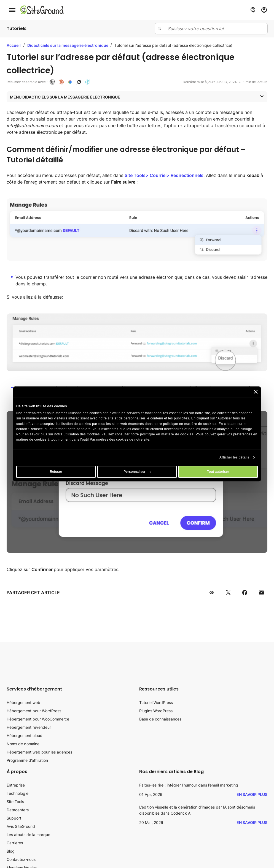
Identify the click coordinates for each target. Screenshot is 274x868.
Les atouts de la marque (28, 835)
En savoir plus (252, 794)
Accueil (14, 45)
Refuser (56, 472)
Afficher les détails (234, 458)
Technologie (18, 793)
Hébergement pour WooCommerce (38, 719)
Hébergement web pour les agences (39, 752)
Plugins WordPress (156, 711)
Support (14, 818)
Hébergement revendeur (29, 727)
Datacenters (18, 810)
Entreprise (16, 785)
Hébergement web (23, 702)
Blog (11, 851)
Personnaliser (137, 472)
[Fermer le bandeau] (256, 392)
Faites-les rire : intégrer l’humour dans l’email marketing (189, 785)
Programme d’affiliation (27, 760)
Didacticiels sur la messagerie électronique (68, 45)
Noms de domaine (23, 744)
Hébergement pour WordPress (34, 711)
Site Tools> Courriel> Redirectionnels (164, 175)
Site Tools (15, 802)
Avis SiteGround (21, 826)
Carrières (15, 843)
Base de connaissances (160, 719)
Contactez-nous (21, 859)
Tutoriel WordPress (156, 702)
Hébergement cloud (25, 735)
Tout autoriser (218, 472)
